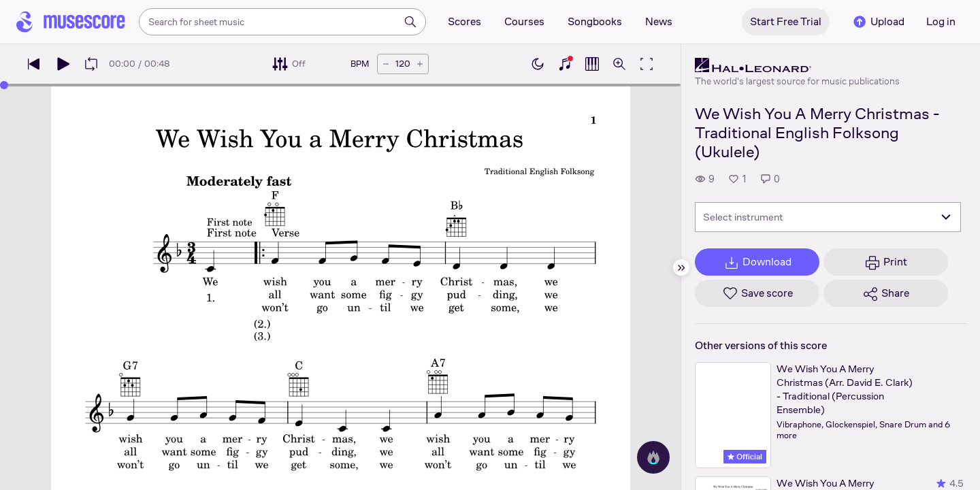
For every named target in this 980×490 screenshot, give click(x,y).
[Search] (410, 22)
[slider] (4, 85)
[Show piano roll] (592, 64)
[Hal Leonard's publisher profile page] (797, 65)
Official (745, 457)
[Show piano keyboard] (565, 64)
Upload (878, 22)
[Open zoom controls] (619, 64)
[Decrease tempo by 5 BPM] (386, 64)
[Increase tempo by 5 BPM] (420, 64)
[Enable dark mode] (538, 64)
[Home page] (71, 22)
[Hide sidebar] (681, 267)
